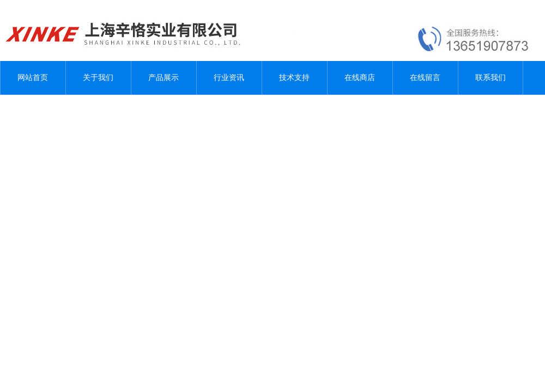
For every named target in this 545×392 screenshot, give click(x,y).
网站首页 (33, 78)
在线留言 (425, 78)
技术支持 (294, 78)
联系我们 (491, 78)
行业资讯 (229, 78)
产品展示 (163, 78)
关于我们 (98, 78)
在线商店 (360, 78)
